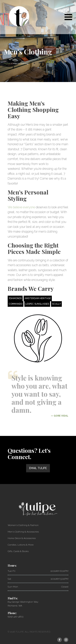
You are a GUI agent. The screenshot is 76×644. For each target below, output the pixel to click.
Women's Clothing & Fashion (23, 525)
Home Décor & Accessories (22, 538)
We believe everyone (21, 207)
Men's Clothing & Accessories (23, 532)
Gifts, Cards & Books (18, 551)
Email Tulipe (38, 468)
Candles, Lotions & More (21, 545)
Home (7, 63)
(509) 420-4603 (15, 617)
